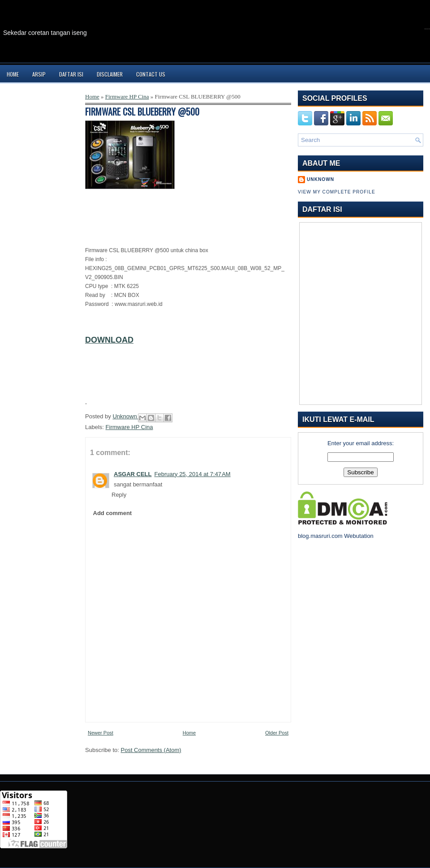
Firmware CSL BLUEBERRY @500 (142, 112)
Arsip (39, 74)
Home (13, 74)
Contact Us (151, 74)
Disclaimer (110, 74)
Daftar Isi (71, 74)
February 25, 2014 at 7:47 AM (193, 474)
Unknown (125, 416)
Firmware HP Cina (127, 97)
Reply (119, 495)
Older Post (277, 733)
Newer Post (101, 733)
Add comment (113, 513)
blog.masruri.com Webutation (336, 536)
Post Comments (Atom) (151, 750)
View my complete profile (337, 192)
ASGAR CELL (133, 474)
